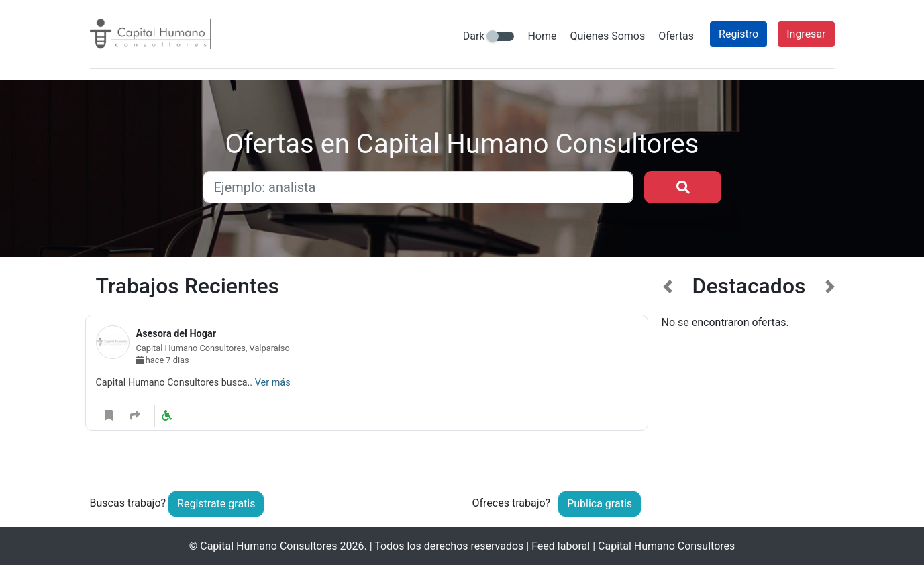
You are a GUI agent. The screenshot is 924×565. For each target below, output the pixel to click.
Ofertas (676, 36)
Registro (738, 34)
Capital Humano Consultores (268, 546)
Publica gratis (600, 504)
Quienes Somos (607, 36)
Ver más (273, 383)
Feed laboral (561, 546)
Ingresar (806, 34)
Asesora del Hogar (176, 334)
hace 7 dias (163, 360)
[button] (668, 366)
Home (542, 36)
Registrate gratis (216, 504)
